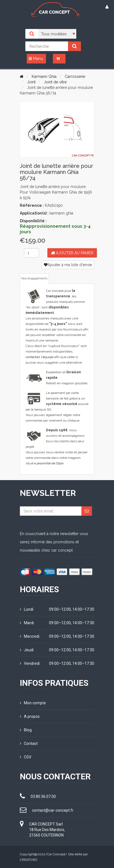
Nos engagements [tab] (34, 278)
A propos (30, 716)
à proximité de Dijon (49, 463)
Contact (29, 743)
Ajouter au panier (72, 253)
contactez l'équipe (40, 357)
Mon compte (33, 703)
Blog (26, 730)
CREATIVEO (28, 860)
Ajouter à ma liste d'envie (68, 265)
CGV (26, 757)
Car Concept (56, 854)
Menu (36, 59)
